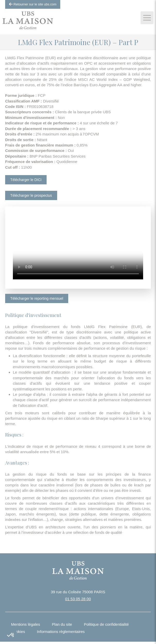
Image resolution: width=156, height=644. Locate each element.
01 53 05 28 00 (78, 599)
